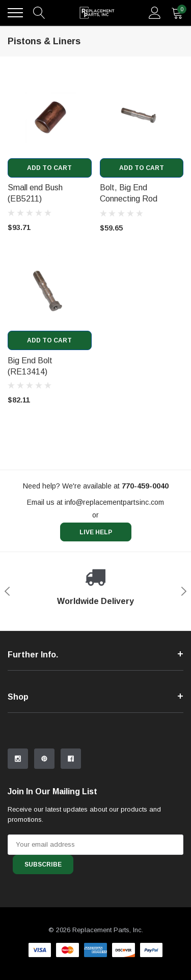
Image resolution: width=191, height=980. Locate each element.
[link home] (97, 13)
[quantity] (177, 13)
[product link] (50, 116)
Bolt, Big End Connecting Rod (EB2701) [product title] (129, 199)
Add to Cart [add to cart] (49, 168)
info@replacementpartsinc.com (114, 502)
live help (96, 532)
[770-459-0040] (145, 486)
